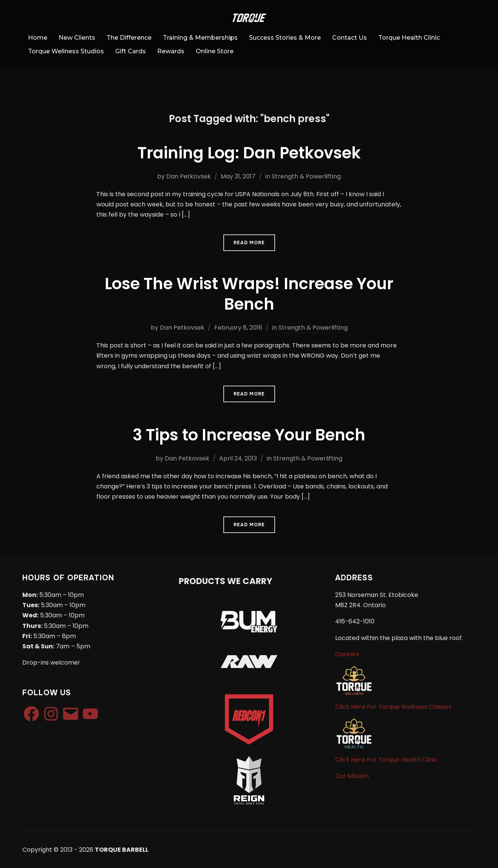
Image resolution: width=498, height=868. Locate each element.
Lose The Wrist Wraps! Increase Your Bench (249, 294)
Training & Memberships (200, 38)
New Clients (77, 38)
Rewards (171, 51)
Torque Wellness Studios (66, 51)
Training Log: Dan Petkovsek (249, 153)
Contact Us (350, 38)
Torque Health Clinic (409, 38)
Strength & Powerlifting (306, 176)
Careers (347, 654)
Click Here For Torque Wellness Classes (393, 707)
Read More (249, 243)
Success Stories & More (285, 38)
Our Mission (352, 776)
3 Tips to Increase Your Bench (249, 435)
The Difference (129, 38)
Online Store (215, 51)
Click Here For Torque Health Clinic (387, 760)
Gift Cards (131, 51)
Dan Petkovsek (189, 176)
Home (38, 38)
